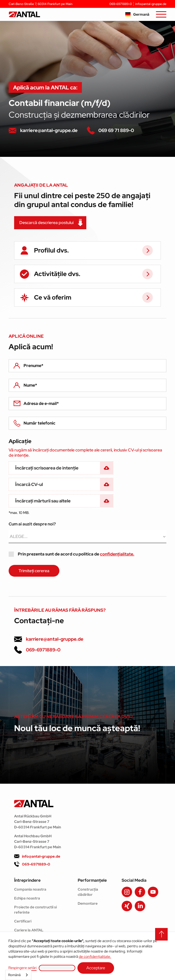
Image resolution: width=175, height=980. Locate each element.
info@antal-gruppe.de (151, 4)
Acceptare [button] (96, 968)
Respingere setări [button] (22, 968)
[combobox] (18, 975)
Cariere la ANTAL (29, 930)
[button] (137, 14)
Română (14, 975)
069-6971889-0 (121, 4)
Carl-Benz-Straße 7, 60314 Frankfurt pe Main (41, 4)
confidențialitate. (117, 554)
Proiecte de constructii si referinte (35, 910)
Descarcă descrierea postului (46, 223)
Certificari (23, 921)
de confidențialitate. (95, 956)
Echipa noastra (27, 898)
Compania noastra (30, 889)
